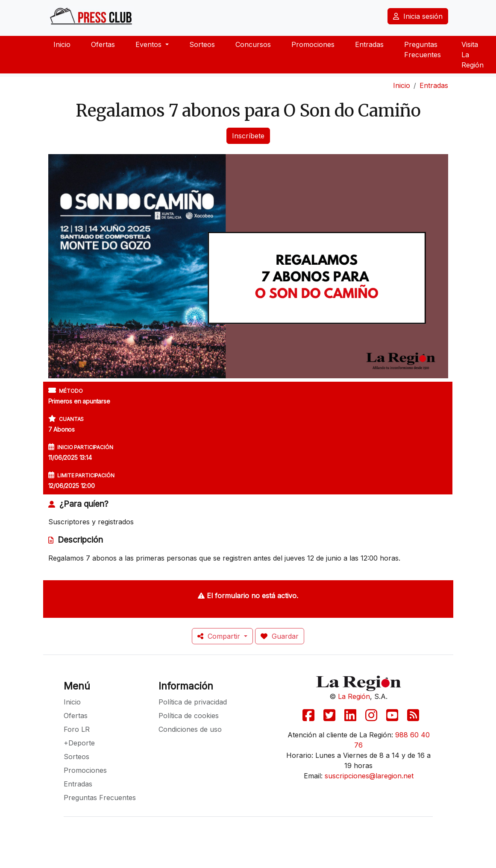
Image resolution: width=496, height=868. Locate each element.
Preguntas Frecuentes (423, 50)
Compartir (220, 636)
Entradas (369, 44)
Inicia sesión (418, 16)
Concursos (253, 44)
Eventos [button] (150, 44)
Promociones (313, 44)
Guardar (280, 636)
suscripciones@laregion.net (369, 776)
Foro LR (77, 729)
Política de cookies (189, 716)
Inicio (62, 44)
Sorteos (202, 44)
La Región (354, 696)
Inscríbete (248, 136)
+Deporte (79, 743)
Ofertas (103, 44)
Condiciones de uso (190, 729)
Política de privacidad (193, 702)
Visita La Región (473, 55)
